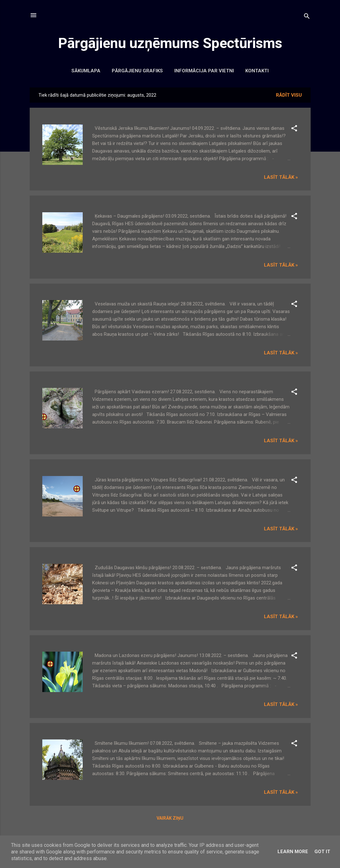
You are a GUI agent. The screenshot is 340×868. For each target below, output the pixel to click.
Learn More (293, 852)
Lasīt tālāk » (281, 177)
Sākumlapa (86, 71)
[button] (294, 129)
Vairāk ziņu (170, 818)
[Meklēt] (307, 17)
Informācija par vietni (204, 71)
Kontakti (257, 71)
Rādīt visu (289, 95)
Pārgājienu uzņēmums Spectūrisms (170, 43)
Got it (322, 852)
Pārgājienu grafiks (137, 71)
